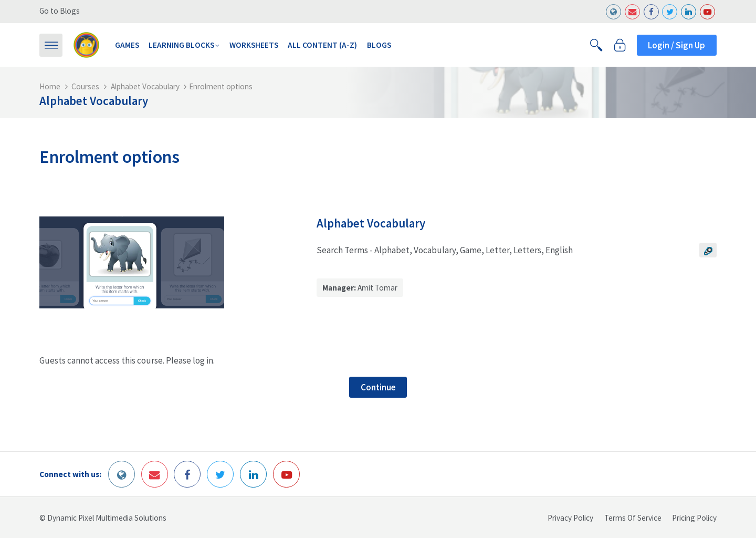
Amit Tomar (377, 288)
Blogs (379, 45)
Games (127, 45)
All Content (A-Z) (322, 45)
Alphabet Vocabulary (145, 86)
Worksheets (254, 45)
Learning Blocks (181, 45)
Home (50, 86)
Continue (378, 387)
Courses (85, 86)
